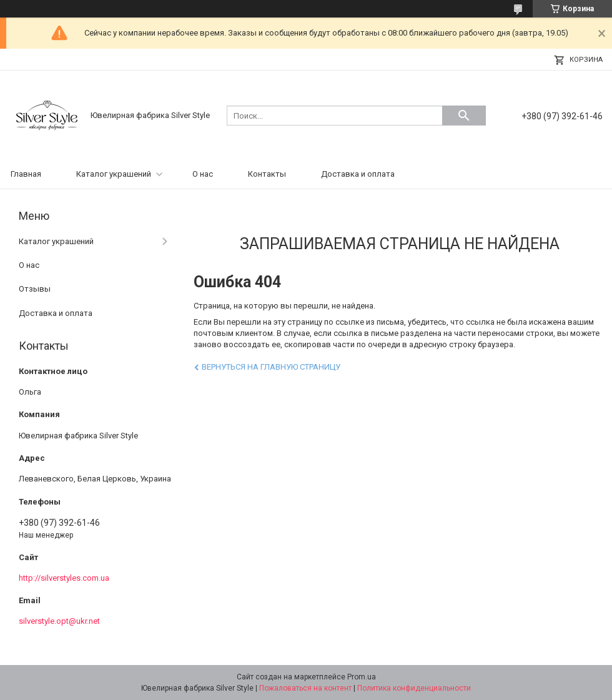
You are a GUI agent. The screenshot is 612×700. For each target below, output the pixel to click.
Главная (26, 174)
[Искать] (464, 116)
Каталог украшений (114, 174)
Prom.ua (362, 677)
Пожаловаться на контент (305, 688)
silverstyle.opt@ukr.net (59, 621)
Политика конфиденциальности (414, 688)
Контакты (267, 174)
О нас (203, 174)
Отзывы (35, 289)
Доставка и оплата (358, 174)
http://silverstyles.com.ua (64, 578)
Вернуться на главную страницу (271, 367)
